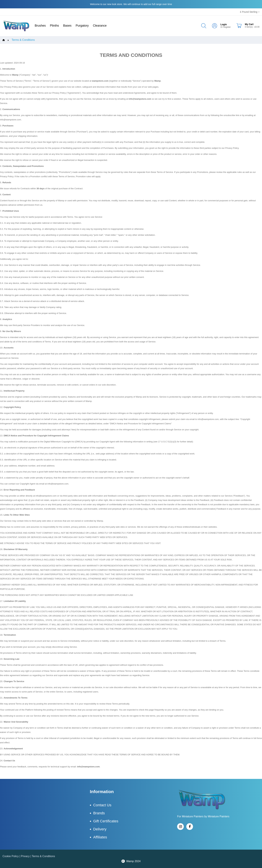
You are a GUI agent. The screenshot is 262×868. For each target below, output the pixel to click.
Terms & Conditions (23, 40)
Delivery (100, 829)
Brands (99, 813)
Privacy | (26, 856)
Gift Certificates (106, 821)
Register (227, 27)
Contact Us (102, 805)
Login (224, 24)
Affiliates (100, 837)
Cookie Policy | (12, 856)
